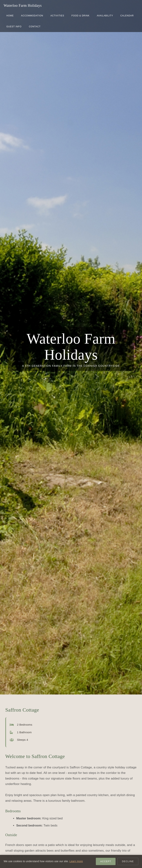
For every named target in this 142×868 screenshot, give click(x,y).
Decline (128, 861)
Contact (35, 27)
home (10, 16)
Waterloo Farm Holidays (23, 5)
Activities (57, 16)
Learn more (76, 861)
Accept (106, 861)
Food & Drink (81, 16)
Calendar (127, 16)
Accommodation (32, 16)
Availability (105, 16)
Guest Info (14, 27)
